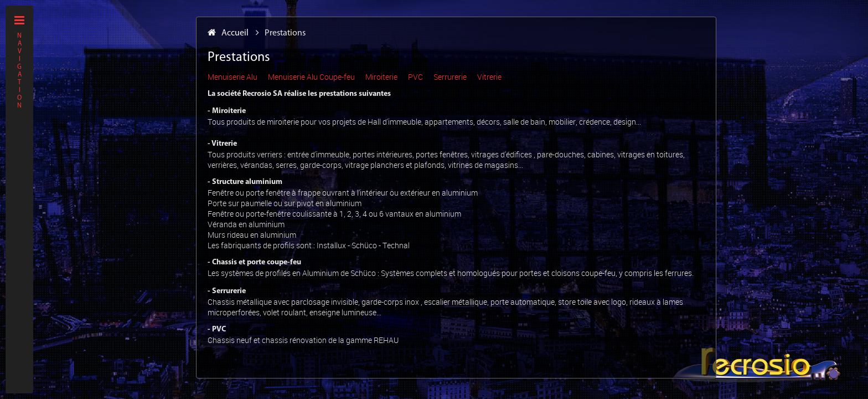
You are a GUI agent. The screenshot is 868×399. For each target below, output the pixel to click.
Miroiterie (381, 77)
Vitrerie (489, 77)
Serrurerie (450, 77)
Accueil (228, 33)
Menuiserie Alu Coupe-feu (311, 77)
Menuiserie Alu (232, 77)
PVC (415, 77)
